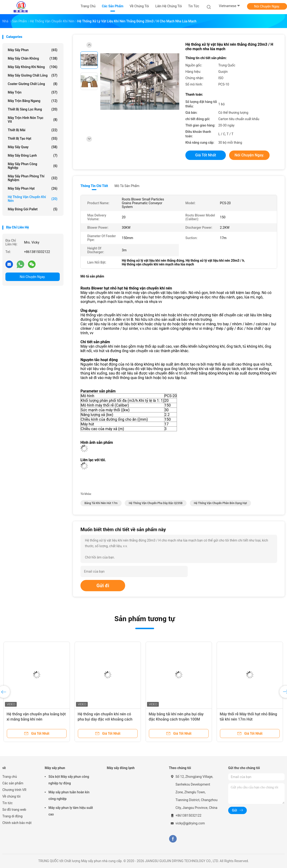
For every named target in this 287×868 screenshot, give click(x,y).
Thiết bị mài (33, 130)
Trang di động (12, 816)
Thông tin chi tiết (94, 186)
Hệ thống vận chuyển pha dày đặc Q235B (155, 503)
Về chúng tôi (11, 796)
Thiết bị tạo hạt (33, 139)
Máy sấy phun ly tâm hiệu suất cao (71, 811)
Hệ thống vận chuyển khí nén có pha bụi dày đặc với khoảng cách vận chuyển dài (105, 719)
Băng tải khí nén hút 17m (101, 503)
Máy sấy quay (33, 147)
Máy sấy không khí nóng (33, 67)
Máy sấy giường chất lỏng (33, 75)
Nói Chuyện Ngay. (267, 6)
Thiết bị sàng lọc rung (33, 109)
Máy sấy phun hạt (33, 188)
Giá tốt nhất (206, 155)
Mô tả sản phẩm (127, 186)
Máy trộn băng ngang (33, 101)
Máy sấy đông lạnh (33, 155)
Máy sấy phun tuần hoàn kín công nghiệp (69, 795)
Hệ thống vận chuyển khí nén (33, 199)
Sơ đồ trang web (14, 810)
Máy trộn (33, 92)
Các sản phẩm (13, 783)
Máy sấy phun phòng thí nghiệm (33, 178)
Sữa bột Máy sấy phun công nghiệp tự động (69, 780)
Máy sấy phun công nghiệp (33, 166)
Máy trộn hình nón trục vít (33, 120)
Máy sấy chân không (33, 58)
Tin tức (8, 803)
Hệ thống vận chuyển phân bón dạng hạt (220, 503)
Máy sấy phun (33, 50)
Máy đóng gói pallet (33, 209)
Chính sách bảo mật (17, 823)
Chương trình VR (14, 790)
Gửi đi (103, 586)
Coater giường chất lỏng (33, 84)
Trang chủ (10, 777)
